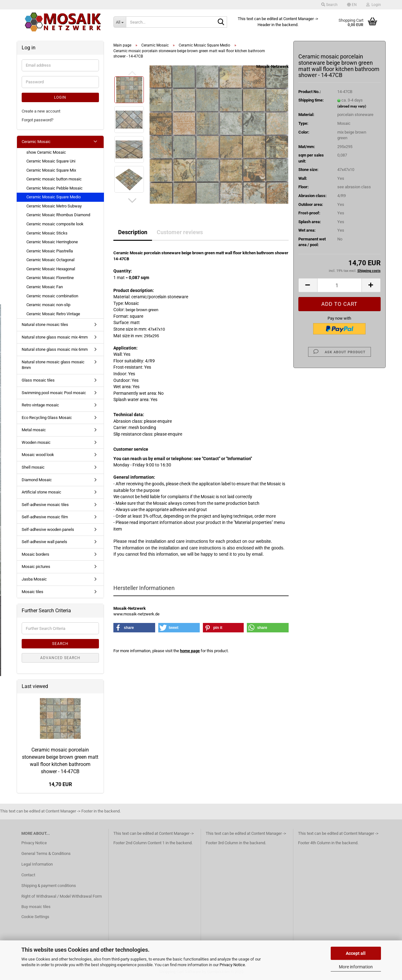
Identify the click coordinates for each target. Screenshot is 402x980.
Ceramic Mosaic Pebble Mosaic (54, 188)
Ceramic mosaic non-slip (48, 305)
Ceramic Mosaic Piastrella (50, 251)
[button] (352, 5)
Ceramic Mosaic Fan (45, 287)
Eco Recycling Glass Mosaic (47, 418)
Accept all (356, 953)
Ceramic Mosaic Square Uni (51, 161)
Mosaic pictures (36, 567)
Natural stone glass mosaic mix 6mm (55, 349)
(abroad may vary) (352, 106)
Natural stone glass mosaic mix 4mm (55, 337)
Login (60, 97)
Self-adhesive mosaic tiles (45, 505)
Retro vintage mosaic (40, 405)
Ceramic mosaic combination (52, 296)
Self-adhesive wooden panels (48, 529)
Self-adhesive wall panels (44, 542)
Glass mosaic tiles (38, 380)
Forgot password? (38, 120)
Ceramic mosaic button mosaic (54, 179)
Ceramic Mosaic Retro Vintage (53, 314)
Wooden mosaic (36, 442)
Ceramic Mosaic (36, 142)
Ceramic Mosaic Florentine (50, 278)
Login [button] (374, 5)
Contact (28, 875)
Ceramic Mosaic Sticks (47, 233)
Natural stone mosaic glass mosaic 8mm (53, 365)
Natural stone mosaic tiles (45, 325)
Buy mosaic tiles (36, 907)
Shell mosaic (33, 467)
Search (60, 644)
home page (190, 651)
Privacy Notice (232, 965)
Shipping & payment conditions (49, 886)
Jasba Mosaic (34, 579)
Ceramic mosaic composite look (55, 224)
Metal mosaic (34, 430)
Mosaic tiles (33, 592)
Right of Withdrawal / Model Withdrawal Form (62, 896)
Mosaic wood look (38, 455)
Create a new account (41, 111)
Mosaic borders (35, 554)
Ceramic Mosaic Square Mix (51, 170)
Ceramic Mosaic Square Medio (54, 197)
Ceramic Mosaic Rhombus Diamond (58, 215)
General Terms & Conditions (46, 853)
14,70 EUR (60, 784)
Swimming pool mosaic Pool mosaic (54, 393)
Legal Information (37, 864)
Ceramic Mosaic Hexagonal (51, 269)
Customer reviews (180, 232)
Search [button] (329, 5)
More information (356, 967)
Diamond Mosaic (37, 480)
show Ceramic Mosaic (46, 152)
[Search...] (120, 22)
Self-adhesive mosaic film (45, 517)
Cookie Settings (35, 917)
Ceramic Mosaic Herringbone (52, 242)
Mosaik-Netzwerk (272, 66)
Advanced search (60, 658)
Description (133, 232)
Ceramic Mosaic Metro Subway (54, 206)
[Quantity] (340, 285)
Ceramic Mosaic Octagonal (50, 260)
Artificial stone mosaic (41, 492)
